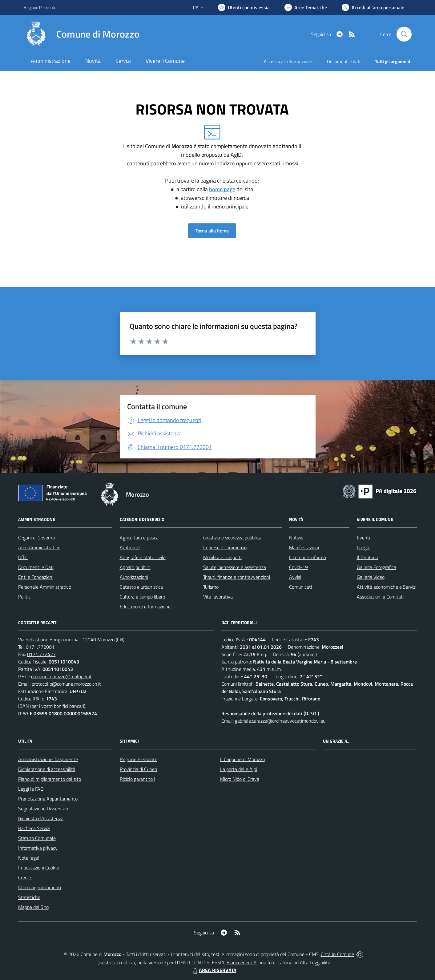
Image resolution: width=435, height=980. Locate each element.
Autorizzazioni (134, 577)
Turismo (211, 587)
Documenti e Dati (36, 567)
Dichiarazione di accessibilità (47, 769)
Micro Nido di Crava (240, 779)
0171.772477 (41, 654)
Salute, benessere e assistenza (235, 567)
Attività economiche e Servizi (387, 587)
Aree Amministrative (39, 547)
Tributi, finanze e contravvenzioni (237, 577)
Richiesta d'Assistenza (41, 818)
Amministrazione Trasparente (48, 759)
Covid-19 (298, 567)
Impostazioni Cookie (38, 868)
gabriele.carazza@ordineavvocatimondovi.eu (280, 721)
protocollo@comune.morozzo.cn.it (66, 684)
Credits (25, 877)
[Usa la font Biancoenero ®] (244, 7)
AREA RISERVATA (214, 970)
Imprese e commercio (225, 547)
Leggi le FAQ (31, 789)
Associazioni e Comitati (380, 597)
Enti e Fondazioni (36, 577)
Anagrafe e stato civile (143, 557)
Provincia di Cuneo (138, 769)
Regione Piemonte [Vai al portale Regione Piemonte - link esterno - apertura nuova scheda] (40, 7)
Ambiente (130, 547)
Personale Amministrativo (45, 587)
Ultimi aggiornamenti (40, 887)
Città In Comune (337, 954)
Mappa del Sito (33, 907)
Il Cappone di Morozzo (242, 759)
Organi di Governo (36, 538)
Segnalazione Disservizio (43, 809)
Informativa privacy (38, 848)
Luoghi (364, 547)
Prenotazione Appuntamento (48, 799)
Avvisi (295, 577)
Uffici (23, 557)
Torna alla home (212, 231)
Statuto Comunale (37, 838)
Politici (25, 597)
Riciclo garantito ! (137, 779)
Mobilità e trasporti (222, 557)
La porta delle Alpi (239, 769)
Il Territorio (367, 557)
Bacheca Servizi (34, 828)
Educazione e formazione (145, 607)
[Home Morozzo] (82, 34)
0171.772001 (40, 647)
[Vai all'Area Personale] (373, 7)
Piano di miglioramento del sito (50, 779)
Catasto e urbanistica (141, 587)
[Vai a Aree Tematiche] (306, 7)
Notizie (296, 538)
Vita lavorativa (218, 597)
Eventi (363, 538)
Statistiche (29, 897)
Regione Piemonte (139, 759)
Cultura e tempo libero (142, 597)
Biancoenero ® (242, 962)
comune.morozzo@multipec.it (61, 676)
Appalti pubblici (135, 567)
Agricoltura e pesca (139, 538)
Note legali (29, 858)
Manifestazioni (304, 547)
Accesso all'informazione (288, 61)
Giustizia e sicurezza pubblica (232, 538)
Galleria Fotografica (377, 567)
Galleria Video (371, 577)
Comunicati (300, 587)
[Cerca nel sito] (404, 34)
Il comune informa (308, 557)
